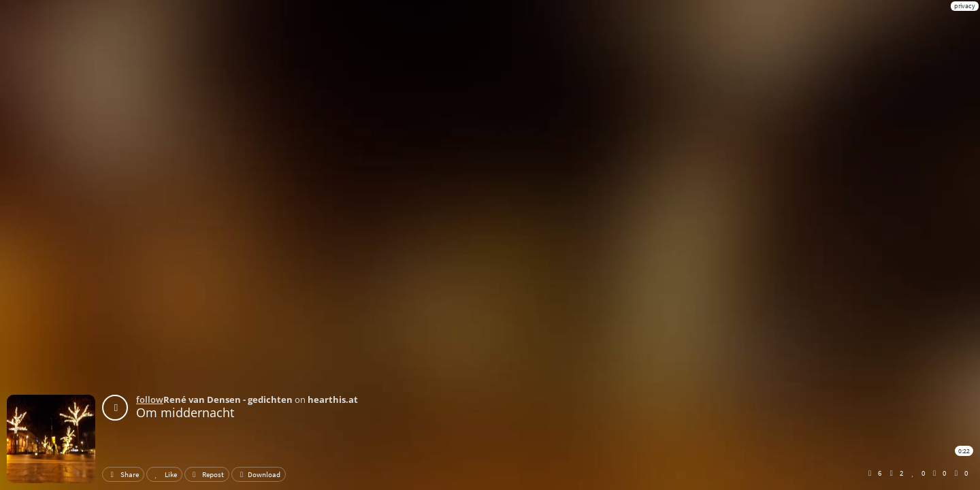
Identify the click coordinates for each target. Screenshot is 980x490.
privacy (965, 6)
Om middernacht (185, 412)
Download (259, 474)
